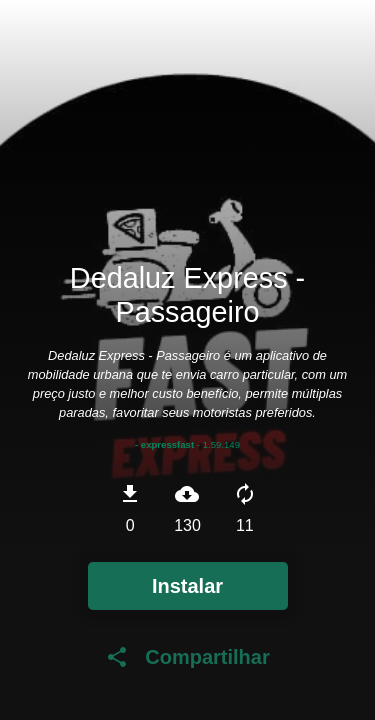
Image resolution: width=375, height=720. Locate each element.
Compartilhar (187, 657)
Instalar (187, 586)
